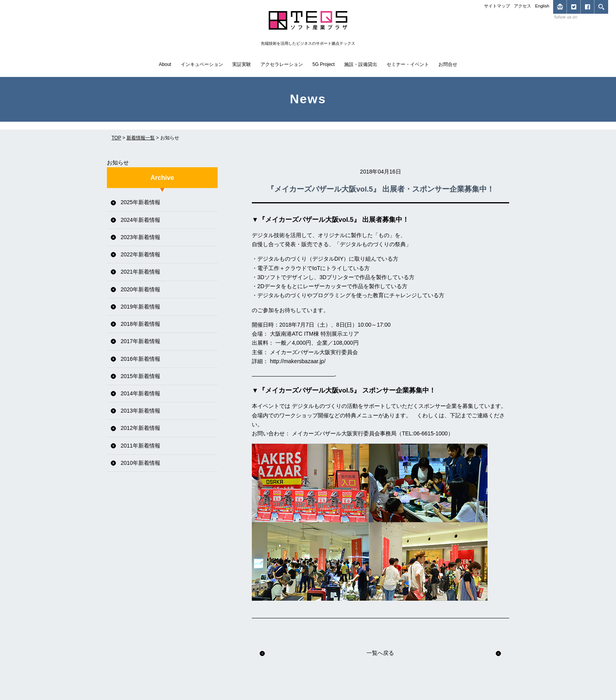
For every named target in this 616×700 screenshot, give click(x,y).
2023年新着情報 (140, 237)
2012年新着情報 (140, 428)
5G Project (324, 64)
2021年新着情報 (140, 272)
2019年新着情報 (140, 307)
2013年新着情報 (140, 411)
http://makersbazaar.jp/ (298, 361)
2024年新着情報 (140, 220)
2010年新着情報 (140, 463)
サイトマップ (497, 6)
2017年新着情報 (140, 341)
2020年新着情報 (140, 289)
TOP (116, 138)
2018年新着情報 (140, 324)
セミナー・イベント (408, 64)
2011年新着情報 (140, 446)
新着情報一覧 (141, 138)
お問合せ (448, 64)
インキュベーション (202, 64)
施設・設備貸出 (361, 64)
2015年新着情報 (140, 376)
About (165, 64)
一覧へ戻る (380, 653)
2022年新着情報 (140, 254)
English (542, 6)
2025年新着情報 (140, 202)
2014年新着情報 (140, 393)
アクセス (522, 6)
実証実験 (242, 64)
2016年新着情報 (140, 359)
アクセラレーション (282, 64)
